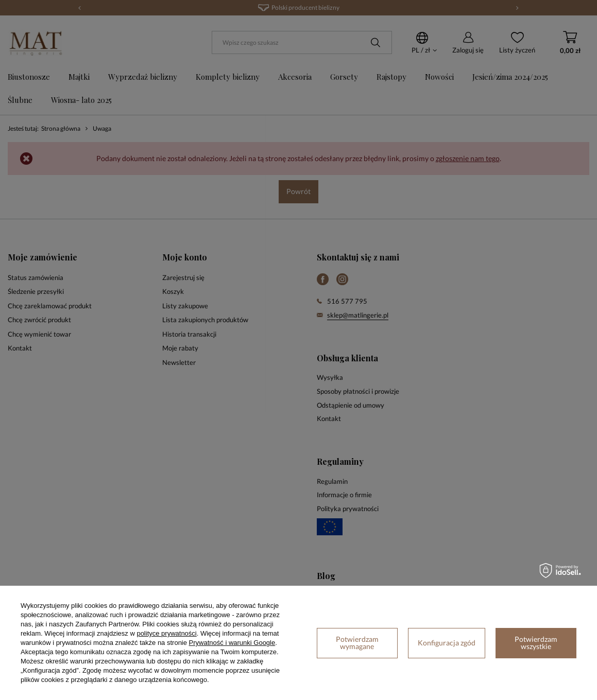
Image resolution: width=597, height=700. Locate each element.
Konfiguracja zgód (447, 643)
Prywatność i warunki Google (232, 643)
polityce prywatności (166, 633)
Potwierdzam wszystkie (536, 643)
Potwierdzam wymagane (357, 643)
